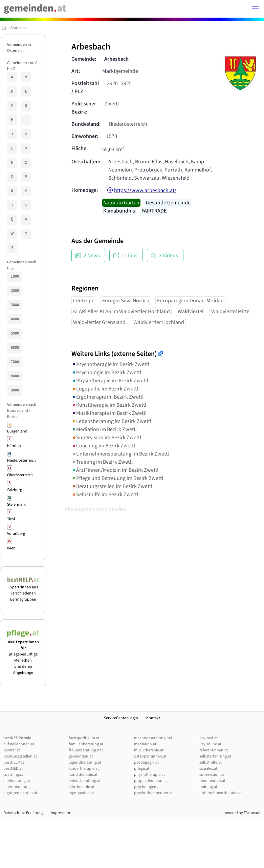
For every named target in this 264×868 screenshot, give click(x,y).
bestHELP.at (14, 762)
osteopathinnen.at (150, 756)
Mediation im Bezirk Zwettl (104, 429)
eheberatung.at (17, 781)
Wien (11, 548)
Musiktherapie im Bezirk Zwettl (109, 413)
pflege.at (142, 769)
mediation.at (145, 744)
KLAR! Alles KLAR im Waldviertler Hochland (122, 311)
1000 (15, 276)
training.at (208, 787)
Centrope (84, 301)
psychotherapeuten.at (153, 793)
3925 (126, 83)
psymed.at (208, 738)
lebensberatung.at (85, 781)
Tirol (11, 519)
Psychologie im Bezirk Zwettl (106, 372)
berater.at (12, 750)
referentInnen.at (214, 750)
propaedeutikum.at (151, 781)
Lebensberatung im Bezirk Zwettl (111, 421)
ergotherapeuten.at (20, 793)
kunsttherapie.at (83, 775)
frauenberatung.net (86, 750)
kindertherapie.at (84, 769)
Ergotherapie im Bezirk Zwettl (107, 397)
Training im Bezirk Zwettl (102, 462)
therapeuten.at (212, 781)
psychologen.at (147, 787)
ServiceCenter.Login (121, 718)
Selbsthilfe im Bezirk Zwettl (105, 494)
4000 (15, 319)
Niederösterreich (21, 460)
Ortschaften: (86, 162)
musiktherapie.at (149, 750)
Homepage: (85, 190)
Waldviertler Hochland (159, 322)
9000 (15, 390)
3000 (15, 305)
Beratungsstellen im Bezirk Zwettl (112, 486)
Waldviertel (191, 311)
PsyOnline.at (210, 744)
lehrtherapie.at (82, 787)
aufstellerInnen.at (19, 744)
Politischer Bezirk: (84, 108)
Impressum (60, 813)
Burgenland (17, 431)
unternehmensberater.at (221, 793)
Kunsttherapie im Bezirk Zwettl (109, 405)
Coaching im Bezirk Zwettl (103, 446)
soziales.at (208, 769)
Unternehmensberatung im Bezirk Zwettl (120, 454)
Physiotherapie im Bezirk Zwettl (110, 381)
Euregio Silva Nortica (126, 301)
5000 (15, 333)
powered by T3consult (241, 813)
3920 (112, 83)
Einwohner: (85, 136)
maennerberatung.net (153, 738)
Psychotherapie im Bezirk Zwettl (110, 364)
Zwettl (112, 104)
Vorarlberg (16, 534)
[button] (255, 9)
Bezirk (12, 417)
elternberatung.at (19, 787)
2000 (15, 291)
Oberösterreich (20, 475)
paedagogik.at (146, 762)
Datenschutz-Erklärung (23, 813)
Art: (76, 71)
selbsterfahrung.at (215, 756)
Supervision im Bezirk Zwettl (106, 438)
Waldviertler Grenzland (99, 322)
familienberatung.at (86, 744)
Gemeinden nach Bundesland (22, 408)
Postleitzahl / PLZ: (85, 87)
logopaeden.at (81, 793)
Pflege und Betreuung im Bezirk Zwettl (117, 478)
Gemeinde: (84, 59)
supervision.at (212, 775)
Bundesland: (86, 124)
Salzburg (15, 490)
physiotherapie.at (149, 775)
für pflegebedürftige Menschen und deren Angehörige (23, 654)
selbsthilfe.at (211, 762)
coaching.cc (13, 775)
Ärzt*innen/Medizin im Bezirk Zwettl (115, 470)
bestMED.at (13, 769)
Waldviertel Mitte (230, 311)
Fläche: (80, 148)
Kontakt (153, 718)
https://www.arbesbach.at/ (145, 190)
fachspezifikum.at (84, 738)
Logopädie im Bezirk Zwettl (105, 389)
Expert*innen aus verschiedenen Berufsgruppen (23, 590)
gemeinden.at (81, 756)
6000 (15, 348)
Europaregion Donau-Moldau (190, 301)
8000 (15, 376)
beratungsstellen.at (20, 756)
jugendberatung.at (85, 762)
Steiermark (16, 504)
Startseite (19, 28)
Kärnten (14, 446)
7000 (15, 362)
